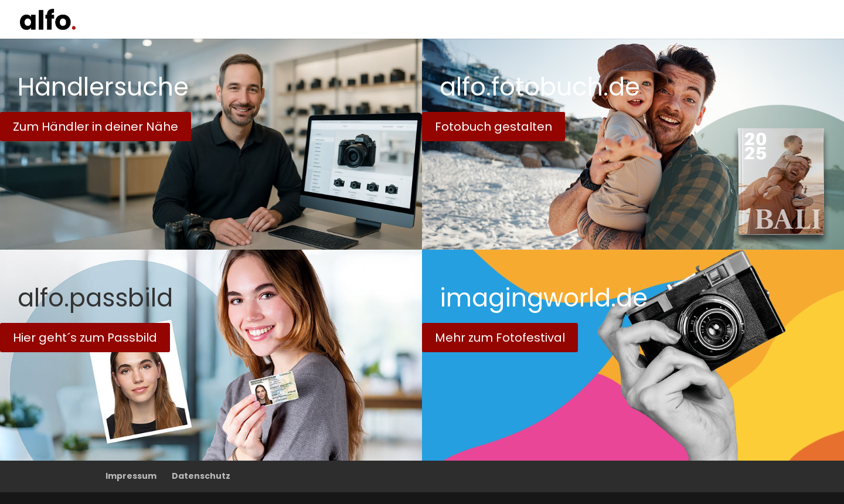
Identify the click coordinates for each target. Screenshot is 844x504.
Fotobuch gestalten (494, 127)
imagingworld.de (544, 298)
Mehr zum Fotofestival (500, 338)
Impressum (131, 476)
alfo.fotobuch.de (540, 87)
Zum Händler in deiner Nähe (96, 127)
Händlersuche (103, 87)
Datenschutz (201, 476)
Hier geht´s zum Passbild (85, 338)
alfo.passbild (95, 298)
